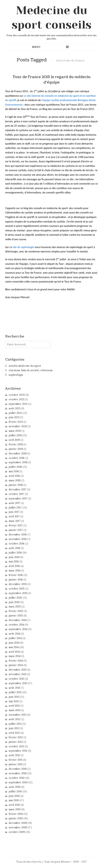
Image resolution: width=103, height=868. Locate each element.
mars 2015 (15, 607)
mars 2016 (15, 571)
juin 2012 (14, 728)
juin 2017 (14, 512)
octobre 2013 (16, 679)
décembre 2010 (18, 769)
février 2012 (16, 737)
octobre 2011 (16, 746)
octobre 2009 (17, 832)
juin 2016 (14, 557)
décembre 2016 (18, 535)
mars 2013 (15, 710)
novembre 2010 (18, 773)
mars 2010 (15, 809)
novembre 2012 (18, 715)
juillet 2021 (15, 413)
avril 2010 (14, 805)
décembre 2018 (18, 453)
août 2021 (15, 408)
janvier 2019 (16, 449)
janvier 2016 (16, 580)
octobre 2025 (17, 395)
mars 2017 (15, 521)
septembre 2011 (18, 751)
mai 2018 (14, 471)
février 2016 (16, 575)
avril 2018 (14, 476)
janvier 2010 (16, 818)
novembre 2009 (18, 827)
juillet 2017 (15, 508)
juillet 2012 (15, 724)
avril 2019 (14, 440)
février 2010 (16, 814)
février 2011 (16, 760)
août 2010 (15, 787)
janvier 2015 (16, 616)
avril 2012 (14, 733)
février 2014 (16, 661)
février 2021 (16, 422)
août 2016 (15, 548)
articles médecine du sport (25, 366)
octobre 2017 (17, 494)
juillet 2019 (15, 435)
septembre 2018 (18, 462)
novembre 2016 (18, 539)
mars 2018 (15, 480)
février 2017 (16, 525)
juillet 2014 (15, 638)
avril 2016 (14, 566)
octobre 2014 (17, 625)
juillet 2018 (15, 467)
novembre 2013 (18, 674)
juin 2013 (14, 697)
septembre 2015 (18, 593)
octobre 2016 (17, 544)
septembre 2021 (18, 404)
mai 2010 (14, 800)
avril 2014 (14, 652)
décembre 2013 (18, 670)
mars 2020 (15, 431)
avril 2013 (14, 706)
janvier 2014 (16, 665)
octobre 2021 (17, 399)
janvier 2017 (16, 530)
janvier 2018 (16, 485)
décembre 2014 (18, 620)
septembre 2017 (18, 499)
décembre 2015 (18, 584)
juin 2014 (14, 643)
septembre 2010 (18, 782)
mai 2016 (14, 562)
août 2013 (14, 688)
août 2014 (15, 634)
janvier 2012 (16, 742)
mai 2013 (14, 701)
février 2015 (16, 611)
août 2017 (15, 503)
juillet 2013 (15, 692)
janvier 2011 (16, 764)
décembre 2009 (18, 823)
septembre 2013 (18, 683)
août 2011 (14, 755)
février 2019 (16, 444)
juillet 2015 (15, 598)
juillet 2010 (15, 791)
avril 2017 (14, 516)
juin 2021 (14, 417)
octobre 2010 (17, 778)
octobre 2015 (17, 589)
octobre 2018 (17, 458)
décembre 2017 (18, 489)
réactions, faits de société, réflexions (31, 370)
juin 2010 (14, 796)
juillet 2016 (15, 553)
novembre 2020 (18, 426)
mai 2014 (14, 647)
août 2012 (15, 719)
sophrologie (16, 375)
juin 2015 (14, 602)
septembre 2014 (18, 629)
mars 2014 (15, 656)
